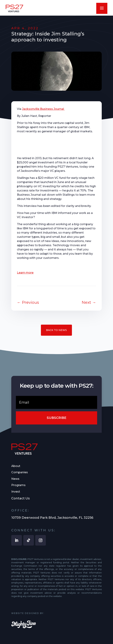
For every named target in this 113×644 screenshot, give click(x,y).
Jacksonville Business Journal (43, 109)
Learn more (25, 273)
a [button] (102, 8)
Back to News (56, 330)
